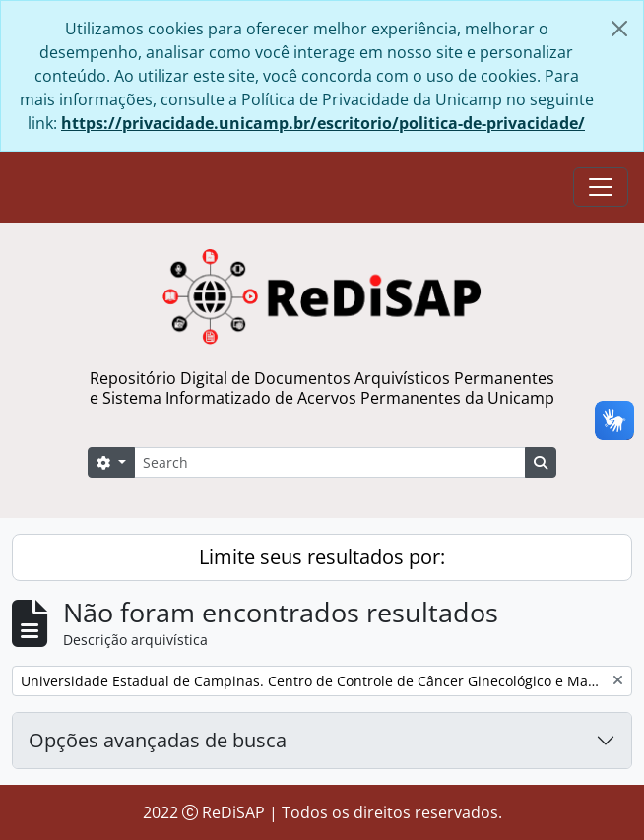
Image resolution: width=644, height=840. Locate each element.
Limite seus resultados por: (322, 557)
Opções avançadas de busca (158, 740)
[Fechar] (619, 29)
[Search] (330, 462)
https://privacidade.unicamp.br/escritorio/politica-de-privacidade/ (323, 123)
